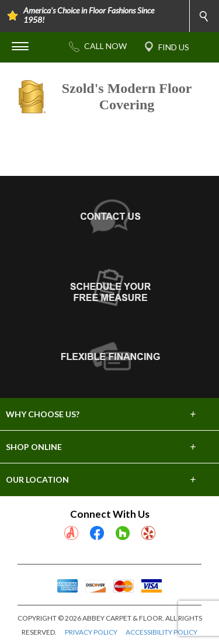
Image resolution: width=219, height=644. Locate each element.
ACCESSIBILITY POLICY (161, 632)
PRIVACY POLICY (91, 632)
